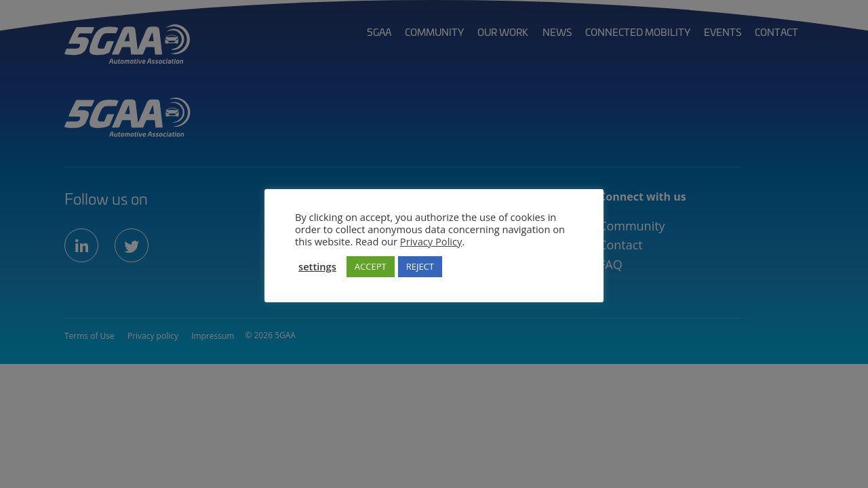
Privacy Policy (431, 241)
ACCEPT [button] (371, 266)
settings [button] (317, 266)
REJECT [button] (420, 266)
